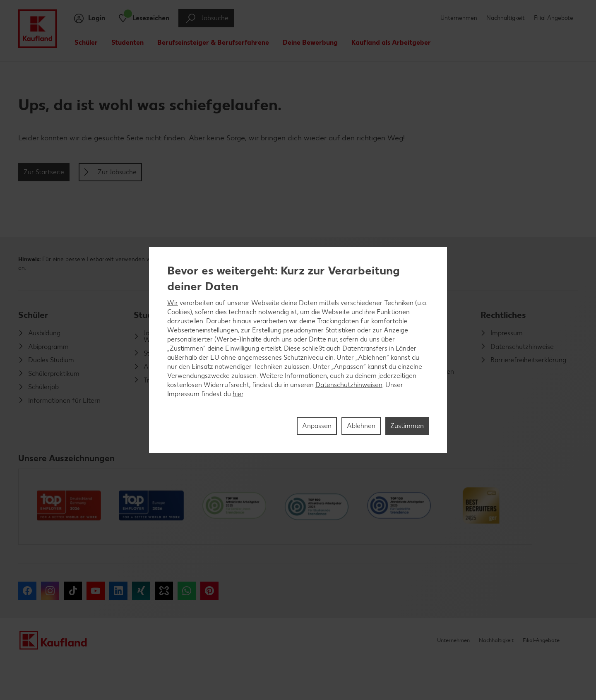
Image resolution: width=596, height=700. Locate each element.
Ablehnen (361, 426)
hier (238, 394)
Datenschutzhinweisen (349, 385)
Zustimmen (407, 426)
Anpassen (317, 426)
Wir (173, 303)
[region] (298, 350)
